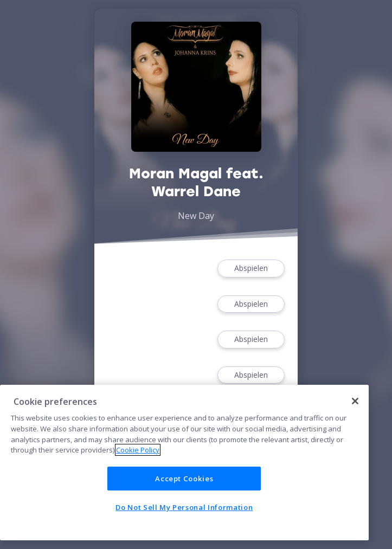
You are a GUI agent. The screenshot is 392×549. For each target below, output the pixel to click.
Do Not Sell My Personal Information (184, 507)
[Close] (355, 401)
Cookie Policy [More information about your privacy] (138, 450)
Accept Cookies (184, 479)
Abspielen (251, 269)
